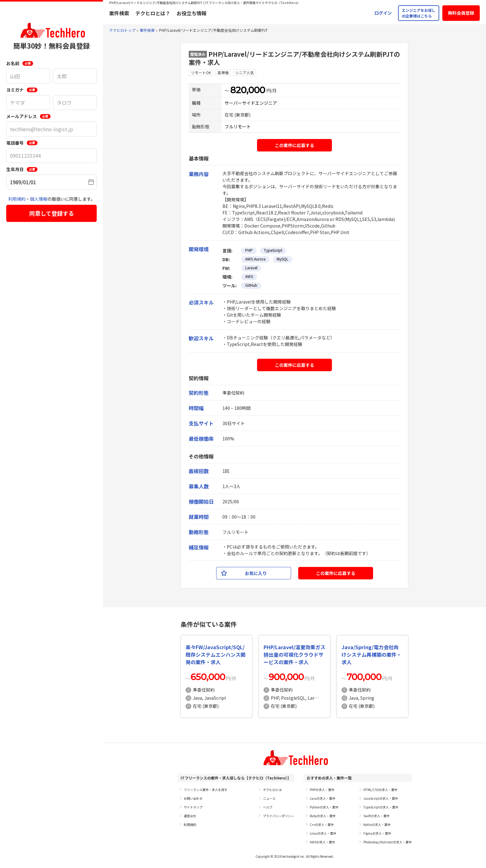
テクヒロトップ (122, 30)
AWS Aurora (255, 259)
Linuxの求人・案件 (323, 833)
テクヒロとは (272, 790)
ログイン (383, 13)
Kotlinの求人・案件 (377, 825)
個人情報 (39, 199)
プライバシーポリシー (279, 816)
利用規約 (17, 199)
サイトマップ (193, 807)
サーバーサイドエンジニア (251, 103)
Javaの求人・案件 (323, 798)
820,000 (248, 90)
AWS (249, 276)
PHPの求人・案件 (322, 790)
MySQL (282, 259)
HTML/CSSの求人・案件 (380, 790)
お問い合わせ (193, 798)
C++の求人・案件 (322, 825)
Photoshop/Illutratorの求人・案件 (388, 842)
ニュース (269, 798)
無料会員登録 (461, 13)
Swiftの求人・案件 (377, 816)
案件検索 (119, 13)
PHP (249, 250)
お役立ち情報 (192, 13)
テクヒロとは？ (153, 13)
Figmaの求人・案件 (377, 833)
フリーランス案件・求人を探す (206, 790)
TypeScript (273, 250)
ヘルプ (268, 807)
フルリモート (238, 127)
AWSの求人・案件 (322, 842)
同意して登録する (52, 213)
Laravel (251, 268)
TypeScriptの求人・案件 (381, 807)
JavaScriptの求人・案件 (381, 798)
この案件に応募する (294, 145)
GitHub (251, 285)
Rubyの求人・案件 (323, 816)
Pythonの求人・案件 (324, 807)
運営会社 (190, 816)
